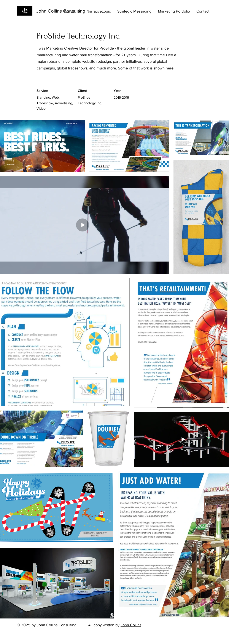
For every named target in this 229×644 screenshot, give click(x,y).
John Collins (131, 625)
